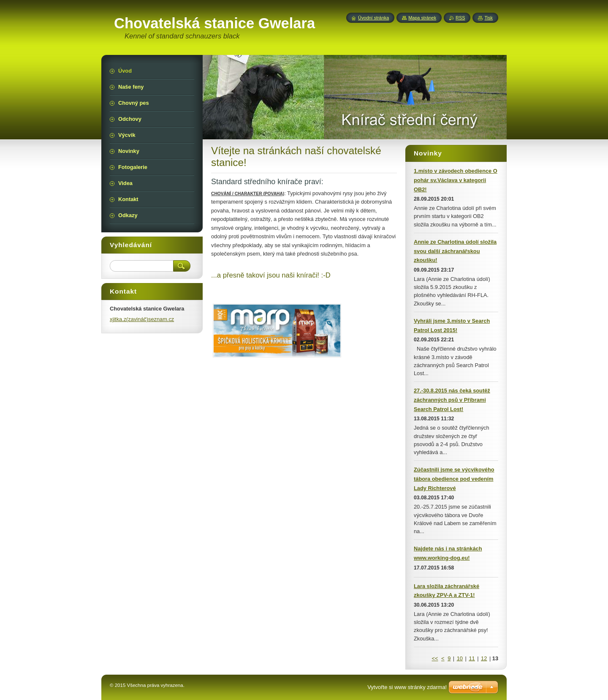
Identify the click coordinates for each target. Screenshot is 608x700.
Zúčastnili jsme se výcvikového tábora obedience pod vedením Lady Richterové (454, 479)
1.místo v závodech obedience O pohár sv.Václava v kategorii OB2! (456, 180)
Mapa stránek (422, 18)
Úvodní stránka (373, 18)
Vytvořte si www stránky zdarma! (407, 687)
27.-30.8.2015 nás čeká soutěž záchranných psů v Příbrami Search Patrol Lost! (452, 400)
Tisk (489, 18)
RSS (460, 18)
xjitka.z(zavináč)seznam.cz (142, 319)
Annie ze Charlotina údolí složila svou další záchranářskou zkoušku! (455, 251)
